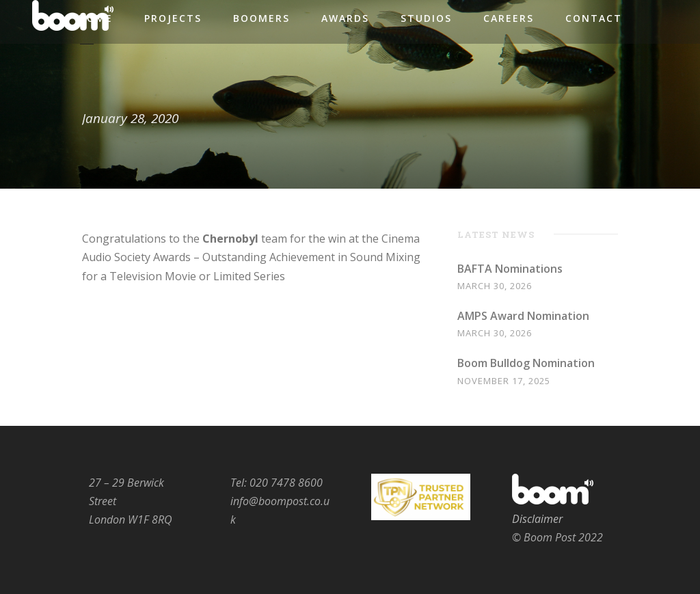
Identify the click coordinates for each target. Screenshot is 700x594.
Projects (173, 18)
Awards (345, 18)
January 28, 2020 (130, 118)
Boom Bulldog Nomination (526, 363)
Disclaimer (537, 519)
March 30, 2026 (495, 286)
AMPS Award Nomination (523, 316)
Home (96, 18)
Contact (594, 18)
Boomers (261, 18)
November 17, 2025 (504, 381)
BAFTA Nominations (510, 269)
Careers (509, 18)
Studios (426, 18)
